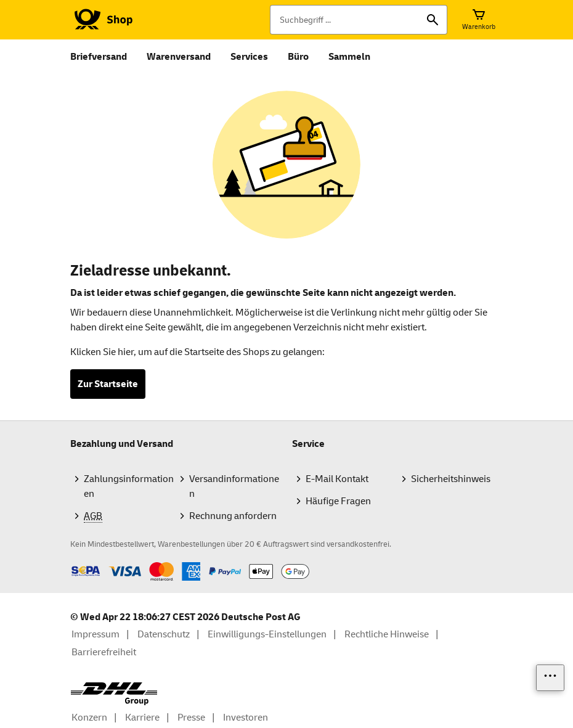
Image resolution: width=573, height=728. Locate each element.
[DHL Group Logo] (114, 694)
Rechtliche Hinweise (387, 634)
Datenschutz (164, 634)
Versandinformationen (234, 486)
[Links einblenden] (550, 678)
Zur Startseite (108, 384)
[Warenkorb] (479, 20)
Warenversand (179, 57)
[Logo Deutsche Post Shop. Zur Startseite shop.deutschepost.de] (101, 20)
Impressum (95, 634)
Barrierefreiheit (104, 652)
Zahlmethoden (70, 562)
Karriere (142, 718)
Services (249, 57)
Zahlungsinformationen (129, 486)
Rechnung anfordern (233, 516)
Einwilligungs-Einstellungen (267, 634)
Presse (191, 718)
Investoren (246, 718)
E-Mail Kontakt (337, 479)
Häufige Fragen (338, 501)
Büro (298, 57)
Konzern (89, 718)
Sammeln (349, 57)
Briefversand (99, 57)
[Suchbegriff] (359, 20)
